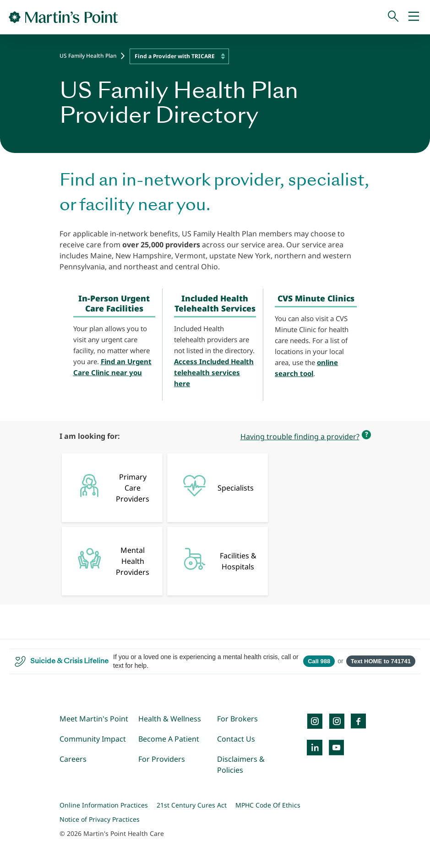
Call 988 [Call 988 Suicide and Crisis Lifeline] (319, 661)
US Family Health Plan (88, 56)
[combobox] (179, 56)
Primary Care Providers (110, 488)
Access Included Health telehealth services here (214, 372)
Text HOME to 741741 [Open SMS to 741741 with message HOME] (381, 661)
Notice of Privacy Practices (100, 819)
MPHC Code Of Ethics (268, 805)
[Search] (393, 17)
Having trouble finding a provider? (300, 437)
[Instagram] (337, 721)
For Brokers (237, 719)
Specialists (215, 486)
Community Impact (93, 739)
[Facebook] (359, 721)
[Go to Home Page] (63, 17)
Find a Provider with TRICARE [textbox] (175, 56)
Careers (73, 759)
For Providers (162, 759)
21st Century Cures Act (192, 805)
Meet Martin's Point (94, 719)
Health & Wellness (170, 719)
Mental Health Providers (110, 561)
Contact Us (236, 739)
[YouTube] (337, 748)
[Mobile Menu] (414, 17)
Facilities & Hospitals (216, 560)
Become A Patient (169, 739)
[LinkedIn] (315, 748)
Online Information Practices (104, 805)
